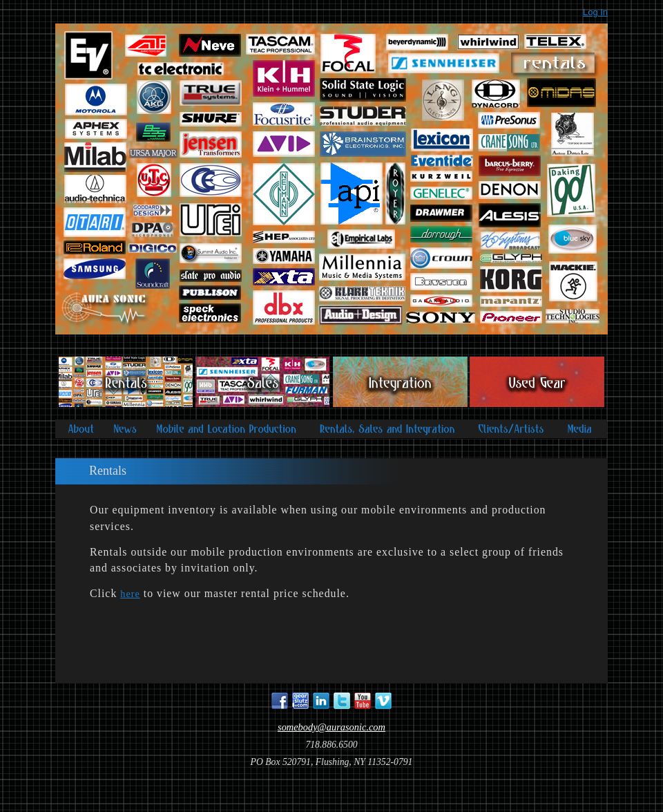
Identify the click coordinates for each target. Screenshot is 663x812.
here (130, 594)
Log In (595, 12)
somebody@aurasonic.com (331, 727)
